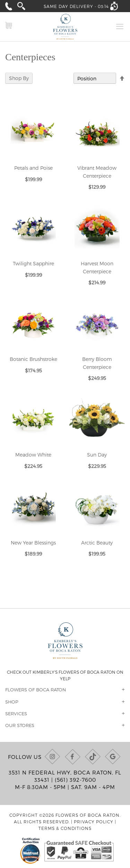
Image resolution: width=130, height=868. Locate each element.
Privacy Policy (94, 822)
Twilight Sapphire (33, 263)
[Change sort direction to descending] (122, 79)
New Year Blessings (33, 543)
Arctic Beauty (97, 543)
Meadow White (33, 455)
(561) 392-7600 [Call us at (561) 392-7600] (75, 780)
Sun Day (97, 455)
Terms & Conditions (65, 828)
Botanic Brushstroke (33, 359)
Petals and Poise (33, 168)
